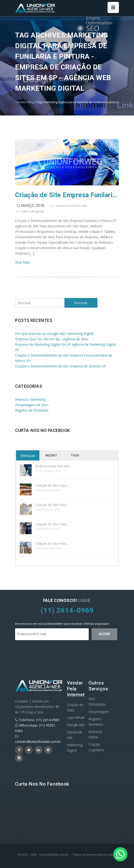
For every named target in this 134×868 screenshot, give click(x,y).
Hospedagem (99, 712)
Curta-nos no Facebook (43, 430)
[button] (120, 854)
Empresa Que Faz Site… (54, 466)
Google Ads (76, 725)
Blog (31, 102)
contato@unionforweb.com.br (38, 742)
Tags (75, 455)
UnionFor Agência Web (71, 206)
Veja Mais (23, 262)
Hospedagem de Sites (32, 405)
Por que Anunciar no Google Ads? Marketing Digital (54, 334)
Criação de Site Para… (52, 485)
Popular (28, 456)
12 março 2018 (30, 205)
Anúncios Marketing (30, 399)
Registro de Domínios (32, 410)
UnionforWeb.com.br (54, 855)
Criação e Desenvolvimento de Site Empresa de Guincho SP (61, 366)
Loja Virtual (76, 717)
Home (21, 102)
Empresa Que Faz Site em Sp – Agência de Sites (52, 339)
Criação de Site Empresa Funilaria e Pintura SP (67, 195)
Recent (51, 455)
